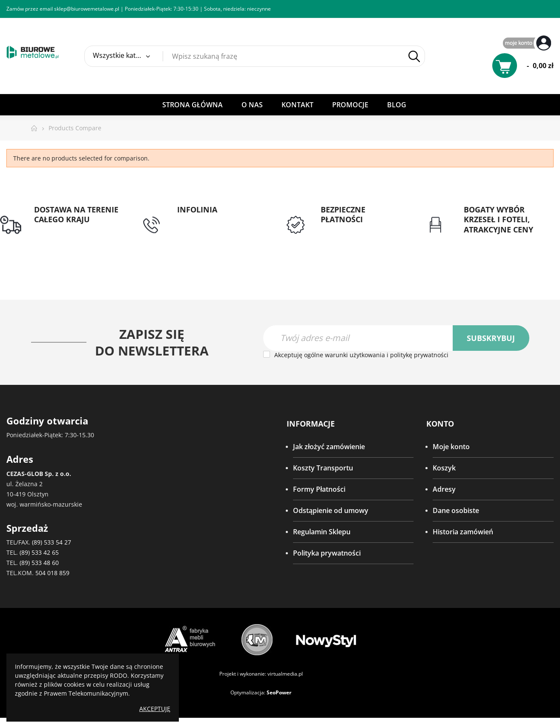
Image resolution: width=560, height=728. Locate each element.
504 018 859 (52, 573)
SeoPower (279, 692)
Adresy (444, 489)
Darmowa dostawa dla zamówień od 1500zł (70, 235)
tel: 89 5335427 (201, 220)
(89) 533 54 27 (52, 542)
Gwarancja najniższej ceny (506, 240)
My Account (528, 44)
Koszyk (444, 468)
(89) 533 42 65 (39, 552)
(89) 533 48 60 (39, 563)
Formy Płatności (319, 489)
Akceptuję (155, 709)
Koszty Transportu (323, 468)
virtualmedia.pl (285, 674)
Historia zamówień (463, 532)
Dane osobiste (456, 510)
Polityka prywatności (327, 553)
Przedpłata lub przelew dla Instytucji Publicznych (363, 235)
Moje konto (451, 447)
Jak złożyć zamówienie (329, 447)
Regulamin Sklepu (322, 532)
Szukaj (414, 56)
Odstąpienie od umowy (331, 510)
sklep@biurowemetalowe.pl (87, 9)
